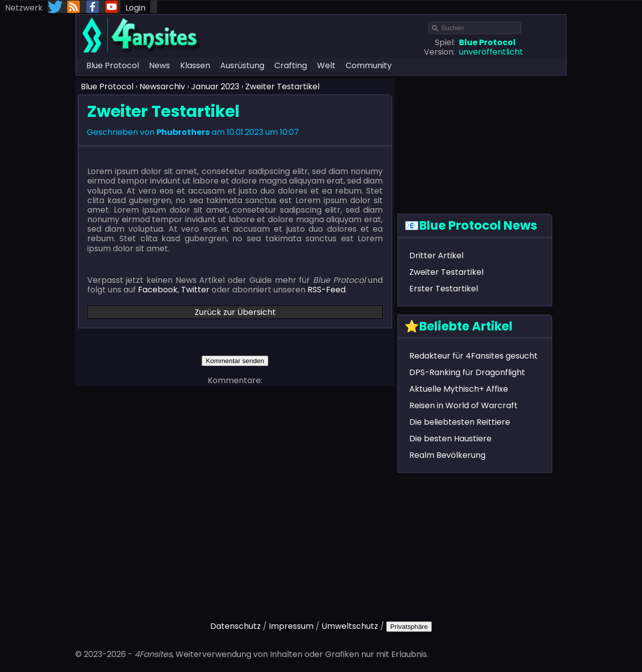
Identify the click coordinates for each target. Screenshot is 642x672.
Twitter (195, 290)
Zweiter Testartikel (282, 87)
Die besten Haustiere (450, 439)
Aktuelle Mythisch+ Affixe (459, 389)
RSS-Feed (327, 290)
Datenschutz (235, 626)
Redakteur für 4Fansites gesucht (473, 356)
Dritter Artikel (436, 256)
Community (369, 65)
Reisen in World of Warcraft (463, 405)
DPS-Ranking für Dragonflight (467, 372)
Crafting (291, 65)
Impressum (291, 626)
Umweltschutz (350, 626)
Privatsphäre (409, 627)
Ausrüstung (242, 65)
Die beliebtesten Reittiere (460, 422)
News (159, 65)
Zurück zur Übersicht (235, 312)
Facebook (158, 290)
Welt (326, 65)
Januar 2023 (215, 87)
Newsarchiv (162, 87)
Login (135, 8)
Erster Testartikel (444, 289)
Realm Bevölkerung (447, 455)
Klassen (195, 65)
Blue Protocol (113, 65)
